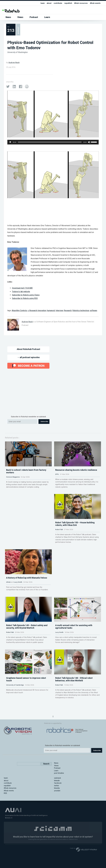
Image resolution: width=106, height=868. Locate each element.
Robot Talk (59, 544)
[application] (53, 142)
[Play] (10, 142)
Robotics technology (81, 311)
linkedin (57, 812)
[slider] (50, 142)
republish (68, 3)
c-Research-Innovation (37, 311)
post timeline (59, 805)
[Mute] (89, 142)
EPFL (57, 481)
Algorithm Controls (19, 311)
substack (57, 809)
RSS (5, 825)
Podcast (34, 17)
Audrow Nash (14, 63)
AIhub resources (81, 3)
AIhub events (95, 3)
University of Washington (17, 52)
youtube (57, 822)
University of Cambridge (15, 720)
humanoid (51, 311)
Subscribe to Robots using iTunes (26, 295)
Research (68, 311)
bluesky (57, 820)
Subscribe (44, 421)
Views (20, 17)
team (43, 3)
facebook (58, 814)
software (93, 311)
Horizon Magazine (13, 484)
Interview (59, 311)
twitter (57, 817)
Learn (47, 17)
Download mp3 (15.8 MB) (22, 288)
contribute (58, 3)
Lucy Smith (18, 603)
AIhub (8, 603)
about (49, 3)
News (8, 17)
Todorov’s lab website (21, 292)
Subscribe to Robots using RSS (25, 298)
